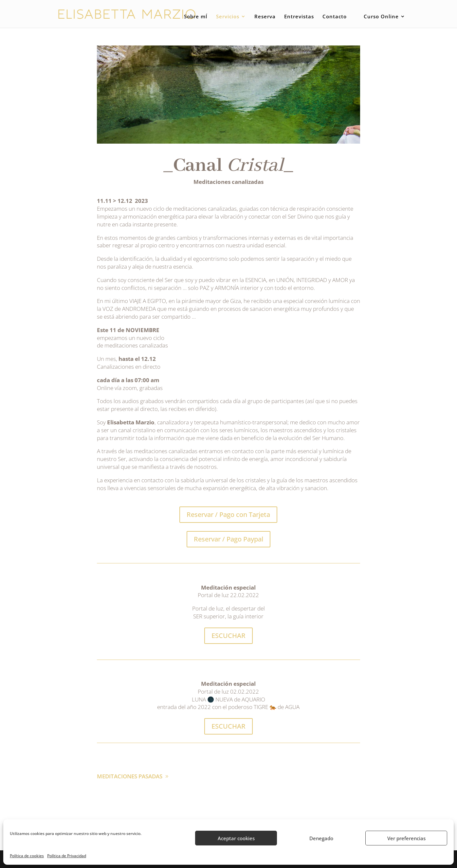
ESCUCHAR (228, 636)
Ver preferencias (406, 838)
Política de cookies (27, 856)
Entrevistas (299, 17)
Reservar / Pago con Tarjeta (228, 514)
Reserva (265, 17)
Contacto (335, 17)
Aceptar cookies (236, 838)
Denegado (321, 838)
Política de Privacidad (67, 856)
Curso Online (381, 17)
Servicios (228, 17)
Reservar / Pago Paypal (228, 539)
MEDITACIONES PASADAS (130, 776)
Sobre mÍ (196, 17)
